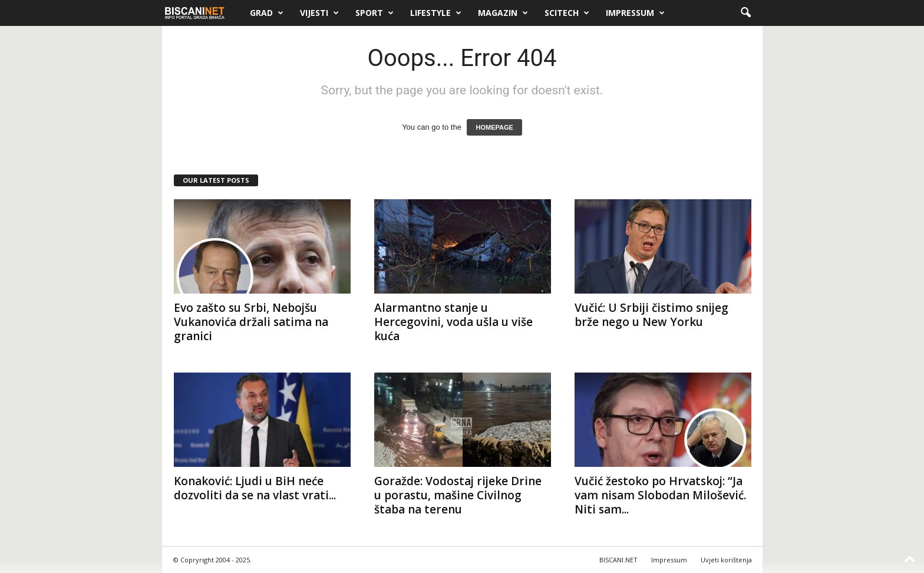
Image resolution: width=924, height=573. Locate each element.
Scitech (567, 13)
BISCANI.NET (618, 560)
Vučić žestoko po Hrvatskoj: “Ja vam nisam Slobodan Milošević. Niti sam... (660, 495)
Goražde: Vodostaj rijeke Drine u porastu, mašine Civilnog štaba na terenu (458, 495)
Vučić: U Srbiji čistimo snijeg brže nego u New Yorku (651, 315)
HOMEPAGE (494, 127)
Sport (374, 13)
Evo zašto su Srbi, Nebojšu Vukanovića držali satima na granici (251, 322)
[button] (745, 13)
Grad (267, 13)
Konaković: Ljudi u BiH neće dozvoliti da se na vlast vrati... (255, 488)
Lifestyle (436, 13)
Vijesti (319, 13)
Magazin (503, 13)
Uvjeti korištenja (726, 560)
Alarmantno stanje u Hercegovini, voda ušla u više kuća (453, 322)
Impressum (635, 13)
